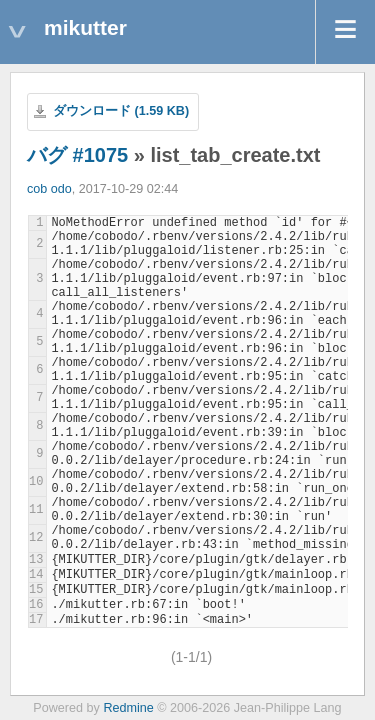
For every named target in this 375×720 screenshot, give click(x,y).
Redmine (128, 708)
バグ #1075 (77, 155)
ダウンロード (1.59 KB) (121, 111)
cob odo (49, 189)
